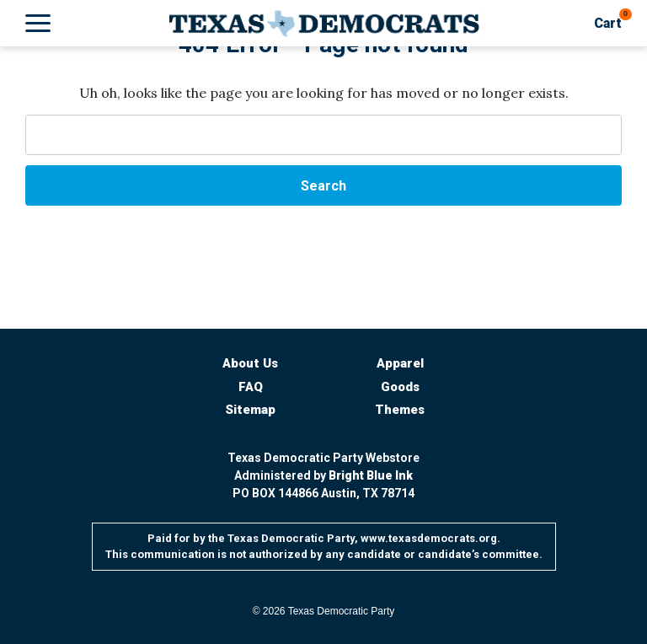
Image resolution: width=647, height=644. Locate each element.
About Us (250, 363)
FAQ (251, 387)
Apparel (400, 363)
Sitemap (250, 410)
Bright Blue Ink (371, 475)
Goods (400, 387)
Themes (400, 410)
